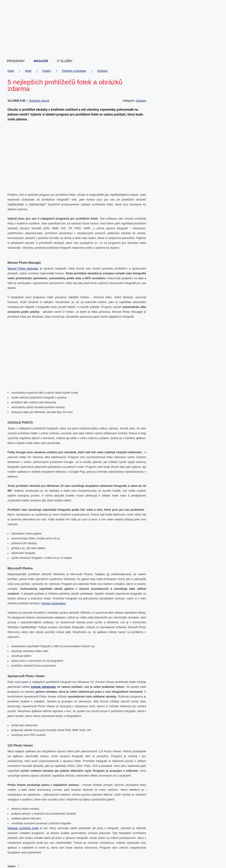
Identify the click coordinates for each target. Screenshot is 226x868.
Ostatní (47, 71)
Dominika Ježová (39, 101)
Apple (11, 71)
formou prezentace (54, 603)
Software (102, 71)
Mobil (28, 71)
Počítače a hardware (74, 71)
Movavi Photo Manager (23, 268)
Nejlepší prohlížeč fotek (23, 828)
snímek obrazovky (43, 687)
